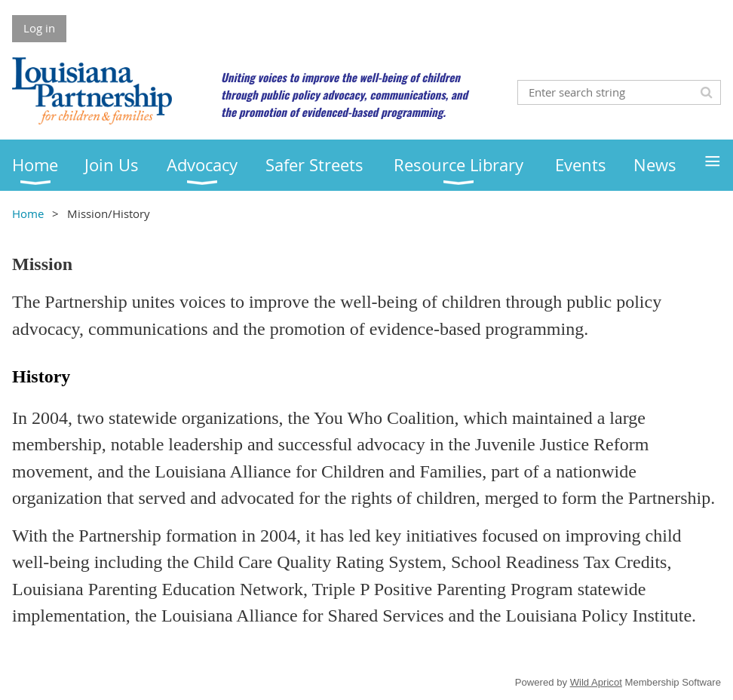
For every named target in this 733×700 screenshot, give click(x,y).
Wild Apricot (596, 682)
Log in (39, 28)
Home (28, 213)
